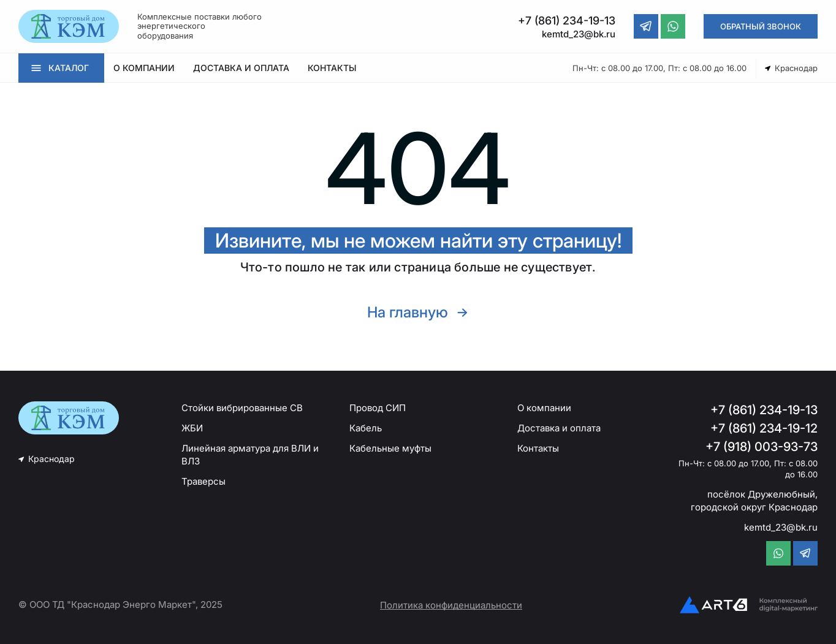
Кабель (366, 428)
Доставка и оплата (559, 428)
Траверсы (203, 481)
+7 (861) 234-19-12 (764, 428)
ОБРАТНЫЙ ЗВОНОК (761, 26)
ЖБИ (192, 428)
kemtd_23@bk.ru (781, 527)
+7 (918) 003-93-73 (762, 447)
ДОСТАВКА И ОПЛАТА (241, 68)
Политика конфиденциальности (451, 605)
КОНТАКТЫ (332, 68)
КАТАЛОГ (69, 68)
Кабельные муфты (390, 448)
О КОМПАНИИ (144, 68)
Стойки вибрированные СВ (242, 408)
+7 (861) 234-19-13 (764, 410)
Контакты (538, 448)
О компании (544, 408)
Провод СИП (378, 408)
